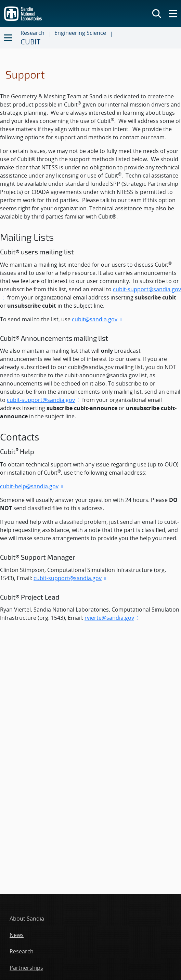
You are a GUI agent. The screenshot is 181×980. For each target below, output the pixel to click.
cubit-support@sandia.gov (41, 400)
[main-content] (90, 357)
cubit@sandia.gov (95, 319)
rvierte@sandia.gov (109, 618)
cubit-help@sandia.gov (29, 486)
